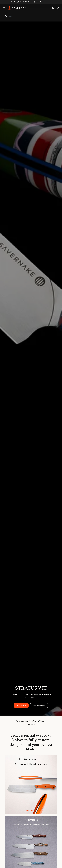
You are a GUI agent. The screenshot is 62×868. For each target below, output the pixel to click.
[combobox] (31, 16)
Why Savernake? (39, 705)
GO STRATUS (21, 705)
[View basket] (58, 8)
